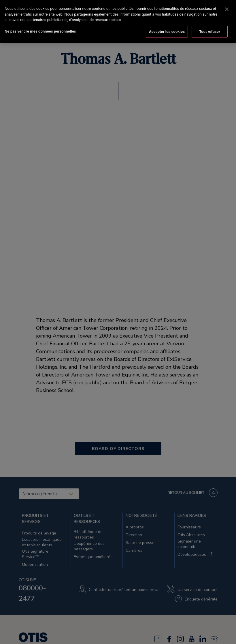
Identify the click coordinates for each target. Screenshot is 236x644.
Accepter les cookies (167, 26)
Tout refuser (210, 26)
